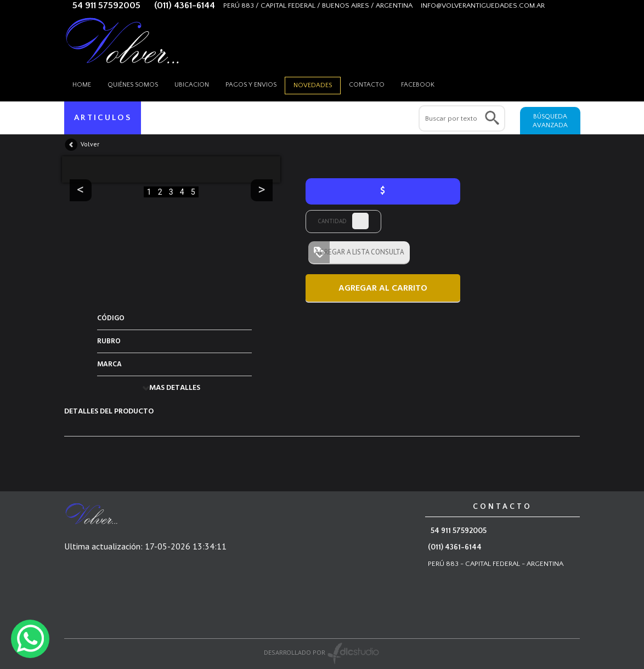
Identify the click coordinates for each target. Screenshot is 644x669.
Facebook (418, 85)
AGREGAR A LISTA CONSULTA (356, 252)
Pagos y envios (251, 85)
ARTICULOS (103, 118)
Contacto (367, 85)
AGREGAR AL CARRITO (383, 288)
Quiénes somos (133, 85)
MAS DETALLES (175, 388)
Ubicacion (192, 85)
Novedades (313, 85)
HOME (82, 85)
